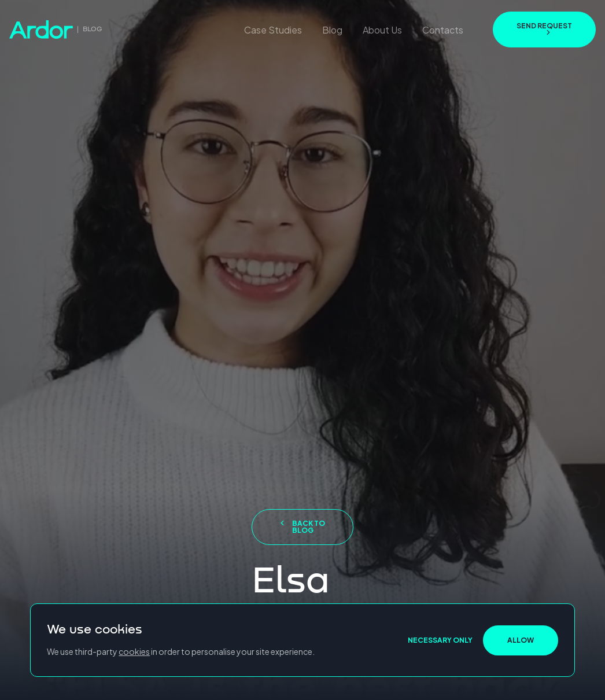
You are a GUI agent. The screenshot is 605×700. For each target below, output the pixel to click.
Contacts (443, 30)
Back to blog (303, 527)
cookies (134, 651)
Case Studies (273, 30)
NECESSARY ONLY (440, 640)
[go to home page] (56, 30)
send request (544, 28)
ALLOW (521, 640)
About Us (382, 30)
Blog (332, 30)
